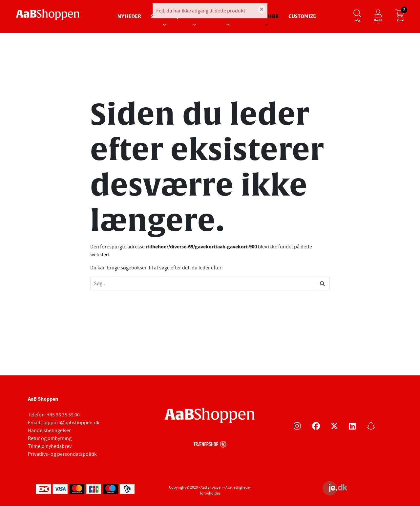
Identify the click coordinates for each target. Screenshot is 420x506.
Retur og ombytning (50, 438)
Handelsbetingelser (49, 431)
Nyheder (129, 17)
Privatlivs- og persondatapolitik (62, 454)
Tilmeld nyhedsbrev (50, 446)
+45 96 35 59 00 (63, 415)
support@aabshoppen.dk (71, 423)
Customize (302, 17)
